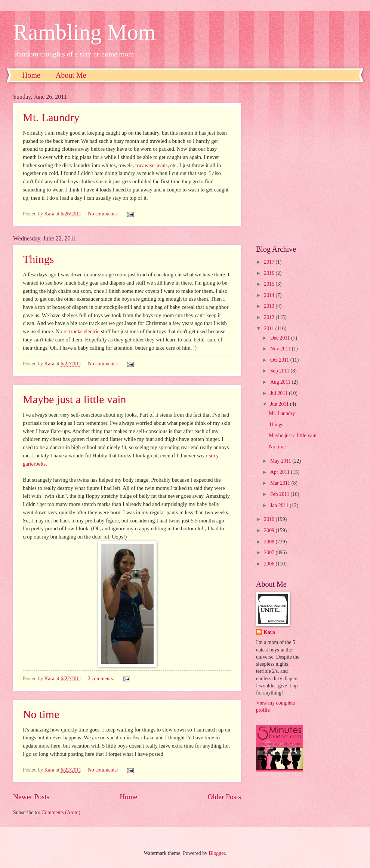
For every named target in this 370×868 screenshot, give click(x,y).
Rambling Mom (84, 32)
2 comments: (102, 679)
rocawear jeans (151, 165)
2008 (270, 542)
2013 (270, 306)
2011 (270, 329)
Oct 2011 (280, 360)
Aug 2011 (281, 382)
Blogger (217, 853)
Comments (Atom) (61, 812)
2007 (270, 553)
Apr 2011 (280, 472)
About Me (71, 75)
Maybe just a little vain (75, 399)
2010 (270, 519)
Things (38, 259)
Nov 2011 (281, 349)
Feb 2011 (280, 494)
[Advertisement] (76, 164)
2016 (270, 273)
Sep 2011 (280, 371)
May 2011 (281, 461)
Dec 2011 (281, 338)
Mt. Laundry (282, 413)
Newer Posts (31, 797)
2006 (270, 564)
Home (31, 75)
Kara (269, 632)
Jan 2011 (280, 505)
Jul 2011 (280, 393)
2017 (270, 262)
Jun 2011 (280, 404)
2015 (270, 284)
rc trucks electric (82, 331)
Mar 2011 (281, 483)
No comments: (104, 364)
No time (41, 714)
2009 (270, 530)
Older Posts (224, 797)
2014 (270, 295)
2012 (270, 317)
